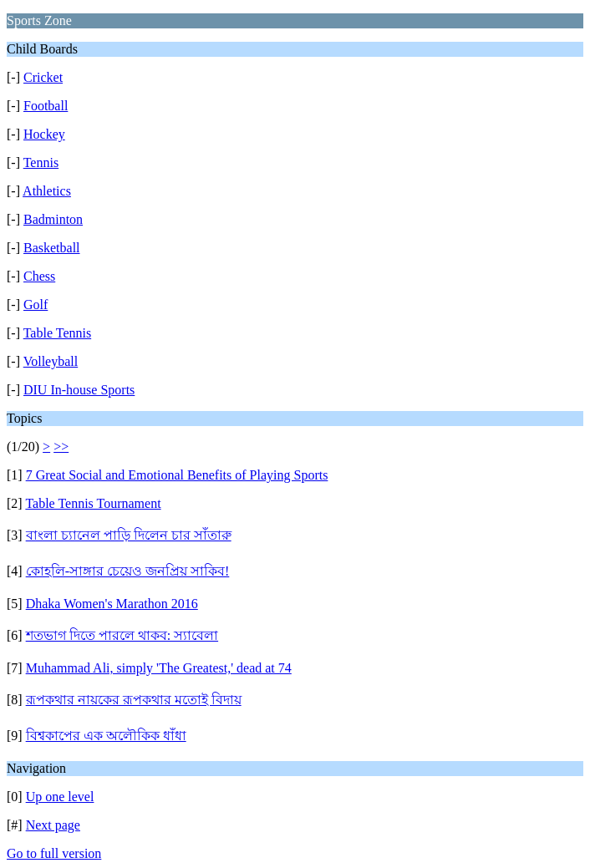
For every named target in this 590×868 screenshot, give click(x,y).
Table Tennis (57, 333)
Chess (39, 276)
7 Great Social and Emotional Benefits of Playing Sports (177, 475)
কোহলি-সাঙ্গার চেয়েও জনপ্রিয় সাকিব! (128, 571)
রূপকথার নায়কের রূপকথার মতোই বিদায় (134, 700)
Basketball (52, 248)
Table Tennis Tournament (93, 503)
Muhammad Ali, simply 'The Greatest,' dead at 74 (159, 668)
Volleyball (51, 361)
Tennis (41, 162)
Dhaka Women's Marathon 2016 (112, 604)
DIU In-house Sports (79, 390)
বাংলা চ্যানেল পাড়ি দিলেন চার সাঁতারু (129, 535)
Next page (53, 825)
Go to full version (54, 853)
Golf (36, 305)
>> (61, 447)
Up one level (60, 797)
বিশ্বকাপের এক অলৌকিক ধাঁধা (106, 736)
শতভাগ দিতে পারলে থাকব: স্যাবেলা (122, 635)
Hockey (44, 134)
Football (46, 106)
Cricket (43, 77)
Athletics (47, 191)
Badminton (53, 219)
